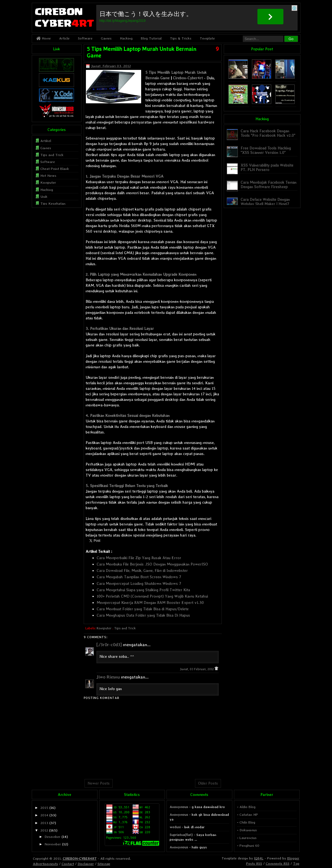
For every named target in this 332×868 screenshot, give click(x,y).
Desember (52, 837)
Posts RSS (254, 863)
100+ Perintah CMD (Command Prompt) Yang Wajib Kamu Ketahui (152, 596)
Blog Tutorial (151, 38)
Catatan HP (249, 815)
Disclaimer (86, 864)
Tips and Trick (125, 628)
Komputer (104, 628)
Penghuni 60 (249, 845)
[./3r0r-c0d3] (109, 645)
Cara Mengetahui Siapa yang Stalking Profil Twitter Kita (143, 590)
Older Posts (208, 783)
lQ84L (259, 858)
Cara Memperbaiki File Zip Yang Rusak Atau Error (139, 558)
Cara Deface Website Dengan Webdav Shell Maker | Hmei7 (265, 202)
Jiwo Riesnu (108, 677)
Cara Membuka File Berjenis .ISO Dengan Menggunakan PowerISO (152, 564)
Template (207, 38)
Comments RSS (278, 863)
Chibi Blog (247, 822)
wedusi (175, 827)
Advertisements (45, 864)
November (53, 844)
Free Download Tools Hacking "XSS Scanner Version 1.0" (266, 150)
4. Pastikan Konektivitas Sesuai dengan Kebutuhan (128, 415)
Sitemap (104, 864)
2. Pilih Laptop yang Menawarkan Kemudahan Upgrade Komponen (141, 274)
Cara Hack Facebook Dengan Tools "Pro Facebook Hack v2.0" (268, 133)
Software (85, 38)
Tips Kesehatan (53, 203)
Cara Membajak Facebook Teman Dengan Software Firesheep (268, 184)
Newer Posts (99, 783)
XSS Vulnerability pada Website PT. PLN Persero (267, 167)
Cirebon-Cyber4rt (188, 78)
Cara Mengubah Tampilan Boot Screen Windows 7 (139, 577)
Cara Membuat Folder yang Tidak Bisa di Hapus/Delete (143, 609)
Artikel (46, 141)
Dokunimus (248, 830)
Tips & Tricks (181, 38)
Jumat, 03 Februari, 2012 (197, 669)
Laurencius (248, 838)
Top (296, 863)
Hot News (48, 176)
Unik (44, 197)
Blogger (293, 858)
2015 (44, 808)
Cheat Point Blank (55, 169)
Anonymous (179, 807)
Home (44, 38)
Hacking (126, 38)
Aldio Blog (247, 807)
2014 (44, 815)
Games (106, 38)
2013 (44, 823)
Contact (68, 864)
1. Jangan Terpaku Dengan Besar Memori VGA (125, 176)
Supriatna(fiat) (181, 835)
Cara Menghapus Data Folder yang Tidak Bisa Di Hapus (143, 615)
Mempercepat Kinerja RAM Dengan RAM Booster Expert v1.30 (150, 603)
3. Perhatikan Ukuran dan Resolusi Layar (120, 328)
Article (64, 38)
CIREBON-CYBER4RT (80, 858)
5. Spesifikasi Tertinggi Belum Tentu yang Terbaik (127, 486)
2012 (44, 830)
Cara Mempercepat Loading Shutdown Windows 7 (139, 583)
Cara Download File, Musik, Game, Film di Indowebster (142, 570)
